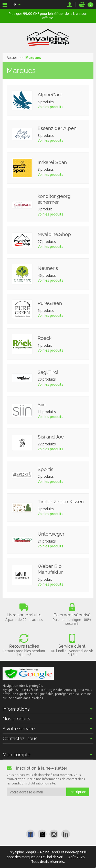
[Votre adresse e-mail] (36, 792)
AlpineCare (50, 95)
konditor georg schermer (54, 199)
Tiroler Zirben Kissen (61, 502)
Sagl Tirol (48, 372)
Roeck (45, 338)
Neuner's (48, 268)
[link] (30, 834)
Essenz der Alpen (57, 128)
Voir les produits (50, 107)
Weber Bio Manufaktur (50, 569)
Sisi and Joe (51, 437)
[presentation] (48, 806)
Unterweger (51, 534)
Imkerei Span (52, 162)
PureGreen (50, 303)
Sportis (45, 469)
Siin (42, 404)
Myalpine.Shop (54, 234)
